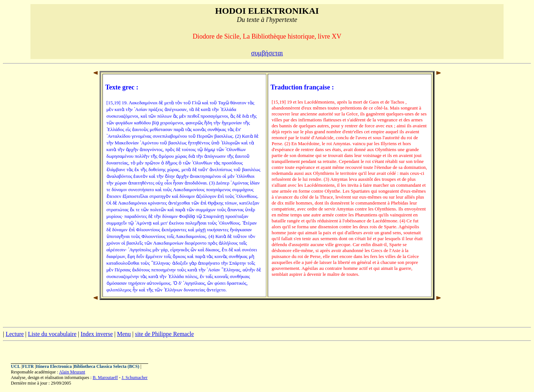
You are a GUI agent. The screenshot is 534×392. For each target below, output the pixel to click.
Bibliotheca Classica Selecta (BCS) (107, 366)
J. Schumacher (134, 378)
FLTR (28, 366)
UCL (15, 366)
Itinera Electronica (54, 366)
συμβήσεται (267, 53)
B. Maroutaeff (105, 378)
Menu (124, 334)
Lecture (15, 334)
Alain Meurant (72, 372)
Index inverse (97, 334)
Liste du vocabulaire (52, 334)
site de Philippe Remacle (164, 334)
